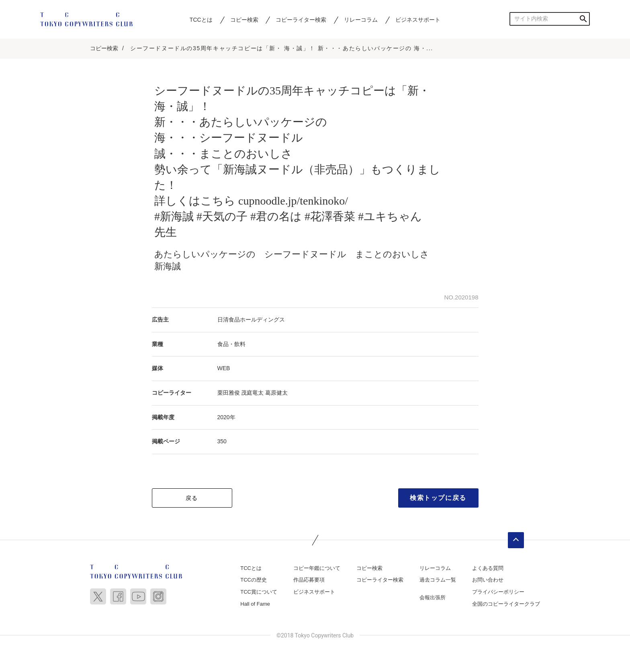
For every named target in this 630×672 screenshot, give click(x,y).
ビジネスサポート (418, 20)
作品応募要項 (309, 580)
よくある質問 (488, 568)
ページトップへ (516, 540)
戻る (192, 498)
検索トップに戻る (438, 498)
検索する (583, 19)
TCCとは (201, 20)
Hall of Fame (255, 604)
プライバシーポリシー (498, 592)
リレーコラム (361, 20)
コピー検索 (244, 20)
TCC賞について (259, 592)
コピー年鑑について (317, 568)
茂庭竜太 (252, 393)
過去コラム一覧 (438, 580)
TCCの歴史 (254, 580)
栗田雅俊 (229, 393)
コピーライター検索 (301, 20)
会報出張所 (433, 597)
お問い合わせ (488, 580)
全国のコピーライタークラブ (506, 604)
